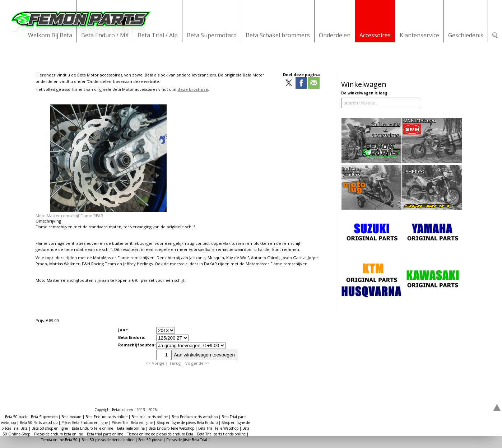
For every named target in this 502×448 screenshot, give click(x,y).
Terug (175, 363)
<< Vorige (155, 363)
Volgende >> (197, 363)
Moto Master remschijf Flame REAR (69, 216)
